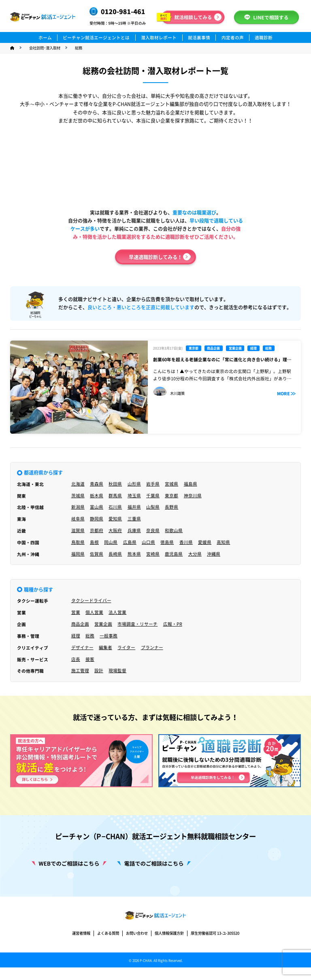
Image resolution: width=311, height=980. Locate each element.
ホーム (45, 38)
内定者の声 (233, 38)
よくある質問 (108, 953)
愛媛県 (205, 542)
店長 (76, 659)
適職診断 (264, 38)
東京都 (171, 496)
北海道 (78, 484)
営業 (76, 612)
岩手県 (153, 484)
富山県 (97, 507)
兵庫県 (134, 530)
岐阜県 (78, 519)
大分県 (195, 554)
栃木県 (97, 496)
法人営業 (117, 612)
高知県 (223, 542)
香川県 (186, 542)
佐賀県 (97, 554)
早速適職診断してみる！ (155, 257)
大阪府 (115, 530)
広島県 (130, 542)
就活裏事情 (199, 38)
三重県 (134, 519)
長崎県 (115, 554)
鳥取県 (78, 542)
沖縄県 (214, 554)
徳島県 (167, 542)
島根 (94, 542)
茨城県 (78, 496)
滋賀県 (78, 530)
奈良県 (153, 530)
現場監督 (117, 671)
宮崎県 (153, 554)
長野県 (171, 507)
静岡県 (97, 519)
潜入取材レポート (159, 38)
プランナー (152, 648)
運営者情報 (81, 953)
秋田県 (115, 484)
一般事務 (109, 636)
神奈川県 (193, 496)
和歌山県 (174, 530)
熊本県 (134, 554)
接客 (90, 659)
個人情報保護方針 (169, 953)
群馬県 (115, 496)
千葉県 (153, 496)
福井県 (134, 507)
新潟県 (78, 507)
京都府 (97, 530)
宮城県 (171, 484)
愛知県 (115, 519)
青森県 (97, 484)
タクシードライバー (91, 601)
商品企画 (80, 624)
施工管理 (80, 671)
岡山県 (111, 542)
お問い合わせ (137, 953)
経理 (76, 636)
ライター (126, 648)
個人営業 (94, 612)
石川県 (115, 507)
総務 (90, 636)
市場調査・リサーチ (137, 624)
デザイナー (82, 648)
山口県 (148, 542)
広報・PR (173, 624)
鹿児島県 (174, 554)
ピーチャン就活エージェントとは (96, 38)
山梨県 (153, 507)
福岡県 (78, 554)
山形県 (134, 484)
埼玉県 (134, 496)
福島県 (191, 484)
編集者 (105, 648)
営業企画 (103, 624)
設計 (99, 671)
